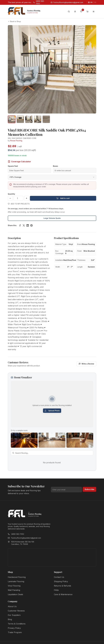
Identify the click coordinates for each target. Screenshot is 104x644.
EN (91, 2)
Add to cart (63, 198)
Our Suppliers (14, 615)
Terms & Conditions (17, 624)
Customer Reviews (16, 611)
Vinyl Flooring (14, 586)
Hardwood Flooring (17, 577)
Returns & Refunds (63, 586)
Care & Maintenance (63, 594)
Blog (10, 619)
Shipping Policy (61, 581)
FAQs (56, 590)
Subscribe (89, 489)
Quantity (11, 194)
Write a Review (86, 364)
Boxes (55, 166)
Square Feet (13, 166)
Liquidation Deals (15, 594)
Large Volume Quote (52, 218)
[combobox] (52, 177)
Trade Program (15, 632)
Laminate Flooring (16, 581)
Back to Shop (14, 21)
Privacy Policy (14, 628)
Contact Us (59, 577)
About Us (12, 606)
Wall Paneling (14, 590)
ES (95, 2)
